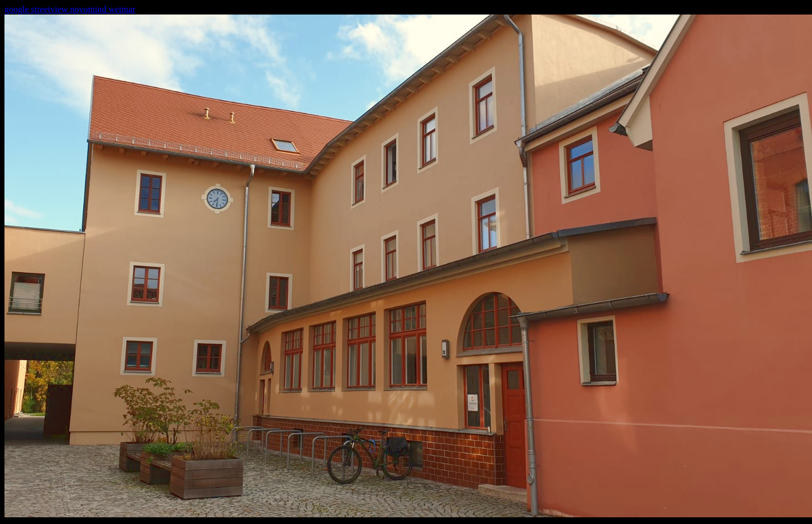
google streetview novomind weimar (70, 9)
